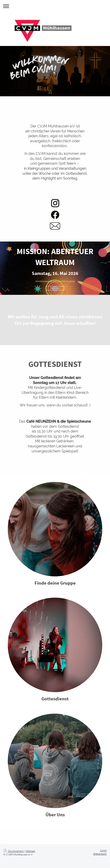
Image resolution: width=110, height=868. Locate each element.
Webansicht (100, 854)
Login (103, 850)
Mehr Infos (55, 288)
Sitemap (30, 851)
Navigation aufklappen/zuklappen (55, 6)
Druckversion (14, 851)
